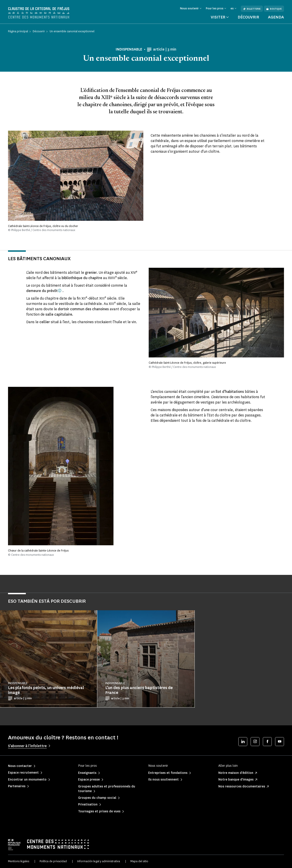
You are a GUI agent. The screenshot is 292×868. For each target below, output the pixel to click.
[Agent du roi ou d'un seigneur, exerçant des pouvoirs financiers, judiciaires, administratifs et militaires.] (60, 291)
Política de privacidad (53, 861)
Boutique (274, 9)
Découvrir (248, 17)
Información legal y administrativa (99, 861)
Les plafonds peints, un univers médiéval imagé (46, 690)
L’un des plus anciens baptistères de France (139, 690)
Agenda (276, 17)
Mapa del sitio (139, 861)
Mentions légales (19, 861)
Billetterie (252, 9)
